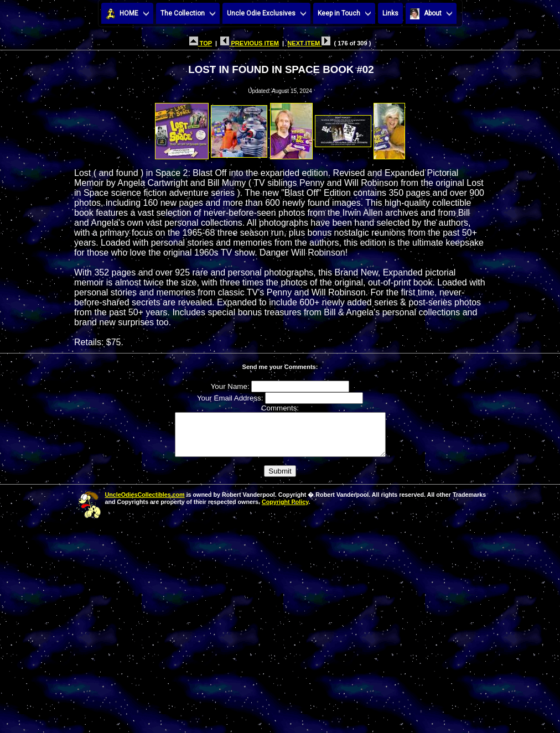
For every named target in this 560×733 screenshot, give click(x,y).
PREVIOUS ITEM (250, 43)
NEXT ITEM (309, 43)
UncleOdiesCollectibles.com (145, 503)
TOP (201, 43)
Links (390, 13)
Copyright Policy (285, 510)
